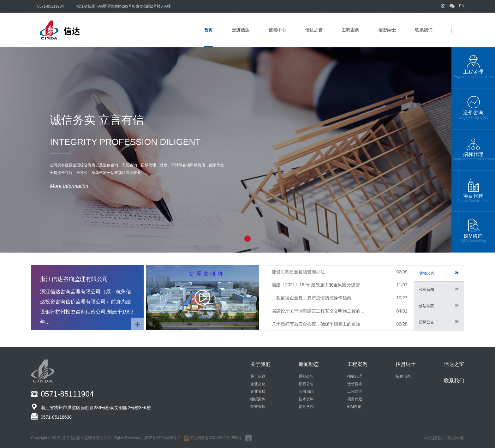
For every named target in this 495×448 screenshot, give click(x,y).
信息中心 (277, 30)
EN (462, 6)
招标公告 (439, 322)
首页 (208, 30)
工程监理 (355, 391)
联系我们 (424, 30)
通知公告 (439, 273)
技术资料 (306, 399)
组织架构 (258, 399)
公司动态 (306, 391)
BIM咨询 (354, 407)
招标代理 (355, 376)
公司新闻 (439, 290)
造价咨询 (355, 384)
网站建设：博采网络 (444, 438)
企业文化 (258, 384)
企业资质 (258, 391)
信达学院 (439, 306)
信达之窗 (314, 30)
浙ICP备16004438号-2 (161, 438)
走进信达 (241, 30)
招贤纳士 (387, 30)
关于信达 (258, 376)
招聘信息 (403, 376)
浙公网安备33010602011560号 (213, 438)
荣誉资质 (258, 407)
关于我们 (260, 364)
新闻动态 (309, 364)
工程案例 (350, 30)
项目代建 (355, 399)
